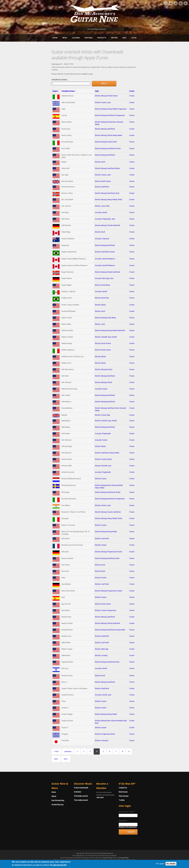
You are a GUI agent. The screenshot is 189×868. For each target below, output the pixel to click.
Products (102, 37)
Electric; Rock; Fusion (102, 173)
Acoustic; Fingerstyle (102, 435)
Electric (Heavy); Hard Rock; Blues (107, 160)
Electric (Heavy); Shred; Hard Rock (107, 219)
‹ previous (41, 763)
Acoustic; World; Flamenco (104, 254)
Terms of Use (107, 862)
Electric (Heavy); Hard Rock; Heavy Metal (109, 638)
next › (112, 763)
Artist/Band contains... (33, 69)
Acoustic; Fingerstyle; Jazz (104, 212)
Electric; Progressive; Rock (104, 745)
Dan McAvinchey (31, 801)
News (65, 37)
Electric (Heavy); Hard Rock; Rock (106, 186)
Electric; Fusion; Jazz (102, 92)
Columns (76, 37)
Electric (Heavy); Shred (103, 382)
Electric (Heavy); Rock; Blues (105, 315)
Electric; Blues (100, 302)
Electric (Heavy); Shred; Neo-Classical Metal (111, 113)
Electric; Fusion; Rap (102, 416)
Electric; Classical (101, 752)
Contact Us (136, 792)
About (27, 796)
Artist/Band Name (47, 81)
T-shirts (135, 805)
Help (125, 37)
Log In (134, 37)
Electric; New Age (101, 658)
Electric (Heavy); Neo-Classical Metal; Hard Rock (112, 732)
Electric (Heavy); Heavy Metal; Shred (108, 192)
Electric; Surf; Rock (101, 543)
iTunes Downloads (68, 792)
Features (89, 37)
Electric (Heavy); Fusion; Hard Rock (107, 516)
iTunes (154, 81)
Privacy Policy (124, 862)
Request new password (141, 831)
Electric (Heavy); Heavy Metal (105, 536)
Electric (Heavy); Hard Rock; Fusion (107, 140)
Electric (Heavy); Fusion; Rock (105, 133)
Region (29, 81)
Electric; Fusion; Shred (102, 462)
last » (122, 763)
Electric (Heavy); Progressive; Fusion (108, 556)
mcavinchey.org (31, 805)
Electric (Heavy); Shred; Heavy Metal (108, 126)
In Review (64, 796)
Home (55, 37)
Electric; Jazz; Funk (101, 199)
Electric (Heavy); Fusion (103, 369)
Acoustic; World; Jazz (102, 705)
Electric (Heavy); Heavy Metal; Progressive (110, 99)
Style (96, 81)
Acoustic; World (100, 206)
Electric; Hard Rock (101, 179)
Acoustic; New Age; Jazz (103, 274)
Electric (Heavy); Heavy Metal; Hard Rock (109, 328)
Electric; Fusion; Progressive (105, 617)
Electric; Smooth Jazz (102, 468)
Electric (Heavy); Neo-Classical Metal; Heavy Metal (113, 489)
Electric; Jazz (99, 322)
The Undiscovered (68, 805)
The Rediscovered (68, 801)
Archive (114, 37)
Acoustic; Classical (101, 233)
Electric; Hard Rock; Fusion (104, 247)
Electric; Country (100, 664)
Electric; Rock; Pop (101, 294)
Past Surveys (137, 801)
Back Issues (136, 796)
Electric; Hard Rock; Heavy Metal (106, 455)
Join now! (109, 795)
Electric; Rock (99, 153)
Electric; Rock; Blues (102, 281)
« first (30, 763)
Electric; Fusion (100, 482)
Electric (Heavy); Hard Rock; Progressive (109, 106)
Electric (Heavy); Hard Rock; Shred (107, 495)
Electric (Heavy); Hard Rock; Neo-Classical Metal (112, 409)
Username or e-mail (140, 816)
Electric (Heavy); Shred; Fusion (105, 85)
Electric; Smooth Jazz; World (105, 335)
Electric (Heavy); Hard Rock (104, 119)
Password (136, 825)
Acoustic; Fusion (100, 389)
